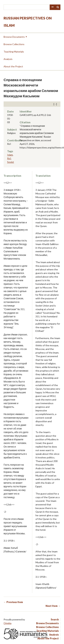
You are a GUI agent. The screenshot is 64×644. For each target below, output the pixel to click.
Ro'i (9, 158)
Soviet (11, 162)
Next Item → (53, 606)
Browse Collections (14, 44)
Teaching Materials (14, 52)
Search (58, 7)
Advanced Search (52, 7)
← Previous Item (13, 602)
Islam (10, 155)
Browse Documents (14, 37)
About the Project (13, 66)
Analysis (8, 59)
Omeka (7, 623)
